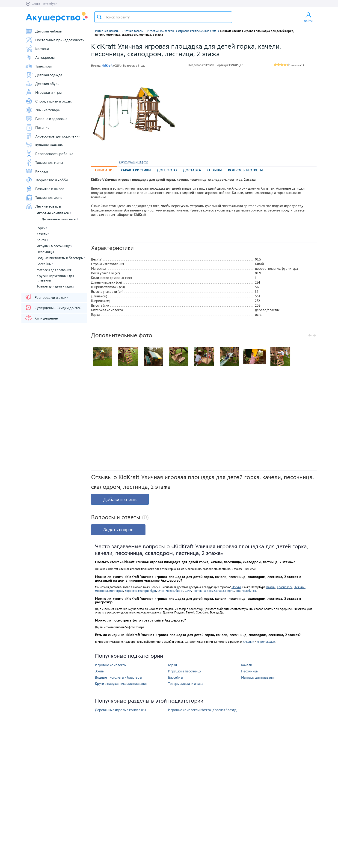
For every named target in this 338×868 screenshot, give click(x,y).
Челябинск (249, 591)
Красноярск (285, 587)
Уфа (238, 591)
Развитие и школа (45, 189)
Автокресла (40, 57)
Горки (42, 228)
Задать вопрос (118, 530)
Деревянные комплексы (60, 219)
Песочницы (46, 252)
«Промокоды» (266, 642)
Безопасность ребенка (49, 154)
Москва (236, 587)
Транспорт (39, 66)
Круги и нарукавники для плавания (121, 684)
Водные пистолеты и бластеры (61, 258)
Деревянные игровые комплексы (120, 710)
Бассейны (45, 264)
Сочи (188, 591)
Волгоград (116, 591)
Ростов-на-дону (203, 591)
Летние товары (43, 206)
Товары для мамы (44, 162)
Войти (308, 17)
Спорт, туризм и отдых (49, 101)
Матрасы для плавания (55, 270)
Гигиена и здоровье (46, 119)
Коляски (37, 49)
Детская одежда (44, 75)
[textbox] (163, 17)
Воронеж (131, 591)
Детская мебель (44, 31)
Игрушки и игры (43, 92)
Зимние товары (43, 110)
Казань (271, 587)
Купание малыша (44, 145)
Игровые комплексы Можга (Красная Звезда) (203, 710)
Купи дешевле (41, 318)
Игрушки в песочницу (54, 246)
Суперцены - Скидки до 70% (53, 308)
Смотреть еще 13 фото (134, 162)
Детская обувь (42, 84)
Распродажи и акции (47, 297)
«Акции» (248, 642)
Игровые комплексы (54, 213)
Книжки (37, 171)
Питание (37, 127)
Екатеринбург (147, 591)
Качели (43, 234)
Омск (161, 591)
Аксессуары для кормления (53, 136)
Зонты (42, 240)
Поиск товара (99, 17)
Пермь (230, 591)
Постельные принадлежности (55, 40)
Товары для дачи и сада (55, 286)
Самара (219, 591)
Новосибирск (175, 591)
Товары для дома (44, 197)
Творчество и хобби (47, 180)
